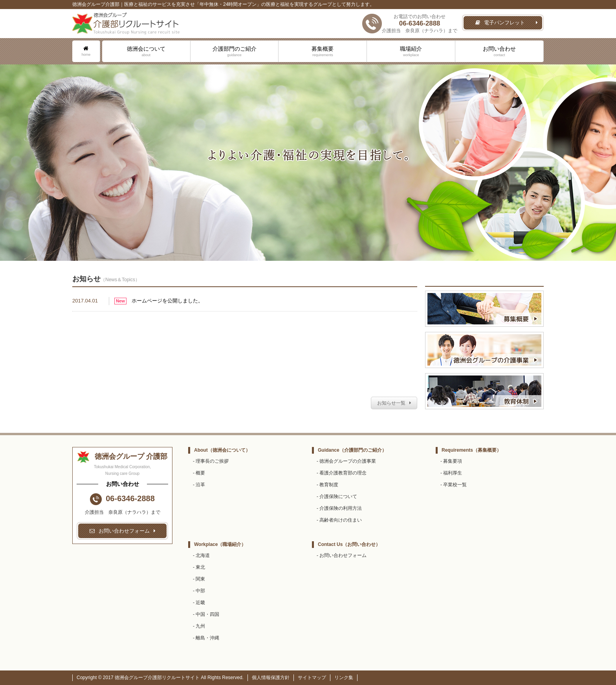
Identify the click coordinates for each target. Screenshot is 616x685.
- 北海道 (201, 555)
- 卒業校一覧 (454, 485)
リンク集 (344, 678)
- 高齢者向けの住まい (339, 520)
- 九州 (199, 626)
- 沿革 (199, 485)
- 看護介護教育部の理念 (342, 473)
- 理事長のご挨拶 (211, 461)
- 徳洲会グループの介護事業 (346, 461)
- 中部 (199, 591)
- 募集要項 (451, 461)
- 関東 (199, 579)
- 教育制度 (327, 485)
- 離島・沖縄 (206, 638)
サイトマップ (312, 678)
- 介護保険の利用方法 (339, 508)
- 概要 (199, 473)
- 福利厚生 (451, 473)
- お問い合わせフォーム (342, 555)
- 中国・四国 (206, 614)
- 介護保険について (337, 496)
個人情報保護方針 (271, 678)
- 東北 (199, 567)
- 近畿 (199, 603)
